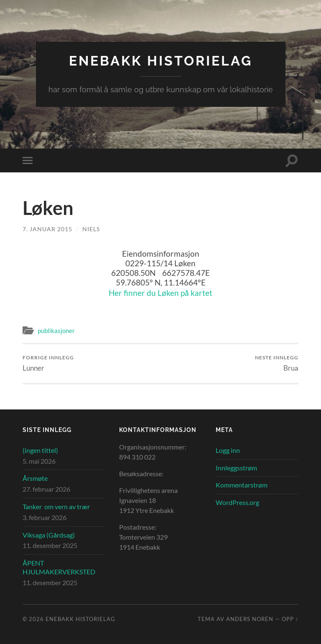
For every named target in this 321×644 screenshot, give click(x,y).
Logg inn (228, 450)
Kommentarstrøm (242, 485)
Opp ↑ (290, 619)
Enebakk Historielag (161, 61)
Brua (277, 363)
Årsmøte (35, 478)
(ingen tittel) (40, 450)
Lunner (48, 363)
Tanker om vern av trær (56, 506)
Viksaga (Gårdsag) (49, 535)
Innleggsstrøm (236, 468)
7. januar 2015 (47, 229)
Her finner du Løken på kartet (160, 293)
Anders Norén (250, 619)
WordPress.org (237, 502)
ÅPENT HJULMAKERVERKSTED (59, 567)
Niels (91, 229)
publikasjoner (56, 331)
